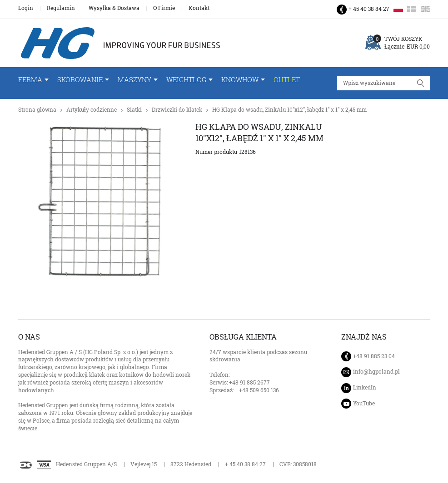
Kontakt (199, 8)
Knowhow (240, 80)
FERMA (30, 80)
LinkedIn (365, 387)
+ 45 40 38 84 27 (369, 9)
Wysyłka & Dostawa (114, 8)
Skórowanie (80, 80)
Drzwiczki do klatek (177, 110)
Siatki (134, 110)
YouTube (364, 403)
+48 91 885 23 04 (374, 356)
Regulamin (61, 8)
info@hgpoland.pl (376, 372)
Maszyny (134, 80)
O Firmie (164, 8)
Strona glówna (37, 110)
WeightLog (186, 80)
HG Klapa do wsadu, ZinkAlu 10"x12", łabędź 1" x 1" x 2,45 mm (289, 110)
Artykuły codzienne (92, 110)
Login (26, 8)
